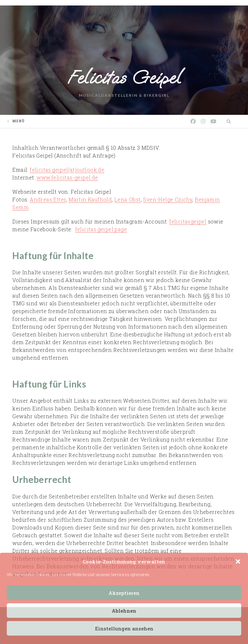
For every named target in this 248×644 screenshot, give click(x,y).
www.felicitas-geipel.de (67, 177)
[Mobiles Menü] (16, 121)
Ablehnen (124, 611)
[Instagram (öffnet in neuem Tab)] (203, 121)
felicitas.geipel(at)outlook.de (67, 170)
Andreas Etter (48, 199)
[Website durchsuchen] (229, 122)
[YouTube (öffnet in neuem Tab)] (213, 121)
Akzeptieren (124, 593)
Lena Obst (128, 199)
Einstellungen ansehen (124, 628)
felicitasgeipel (188, 221)
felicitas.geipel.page (101, 229)
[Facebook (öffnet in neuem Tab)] (193, 121)
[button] (238, 562)
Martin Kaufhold (90, 199)
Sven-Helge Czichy (168, 199)
